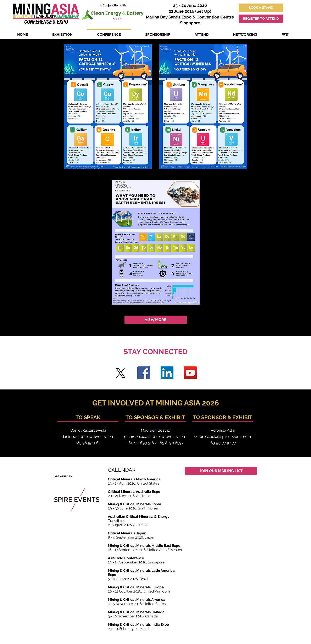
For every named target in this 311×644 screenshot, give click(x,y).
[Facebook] (144, 373)
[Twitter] (121, 373)
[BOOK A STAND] (261, 8)
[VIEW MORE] (156, 320)
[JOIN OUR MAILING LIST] (221, 471)
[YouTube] (190, 373)
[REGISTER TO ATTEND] (261, 19)
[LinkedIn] (167, 373)
